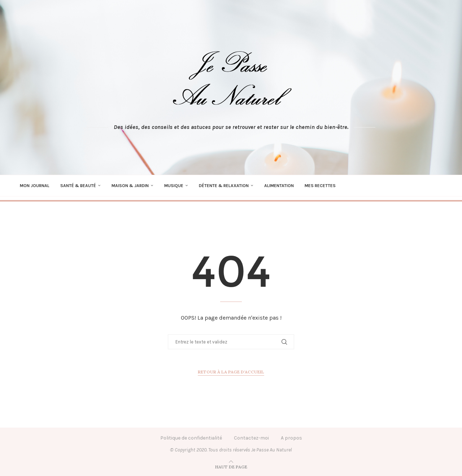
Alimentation (279, 186)
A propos (291, 438)
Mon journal (35, 186)
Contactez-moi (251, 438)
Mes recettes (320, 186)
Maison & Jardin (130, 186)
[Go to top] (231, 467)
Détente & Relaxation (224, 186)
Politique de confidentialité (191, 438)
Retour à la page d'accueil (231, 372)
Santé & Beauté (78, 186)
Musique (174, 186)
